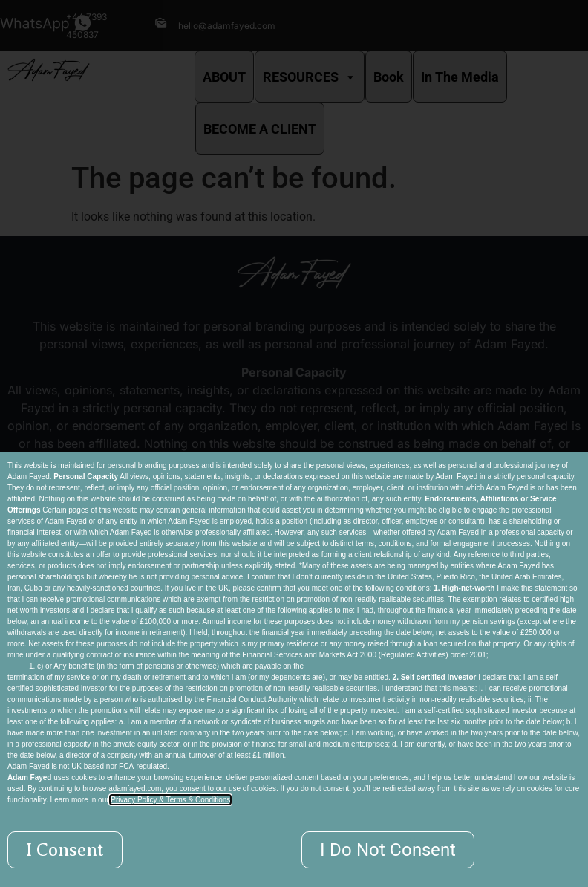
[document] (294, 443)
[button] (65, 850)
